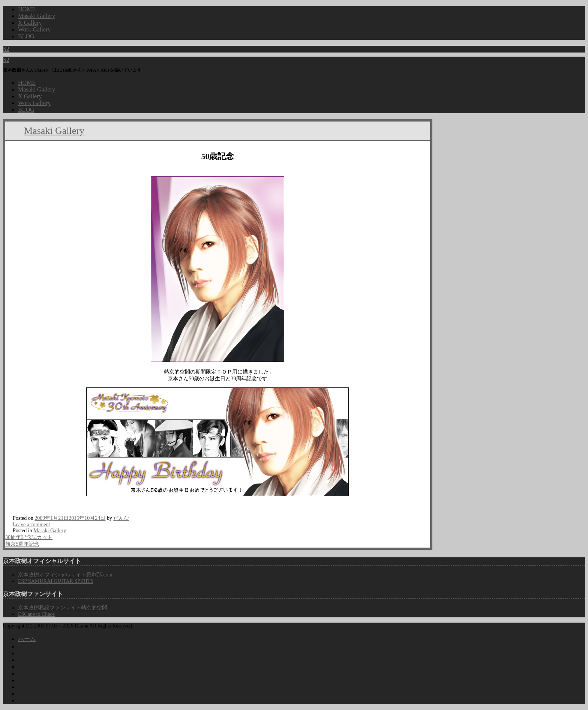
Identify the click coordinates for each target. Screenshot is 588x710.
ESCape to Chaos (36, 614)
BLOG (26, 110)
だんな (121, 518)
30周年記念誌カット (29, 537)
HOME (27, 83)
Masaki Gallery (37, 89)
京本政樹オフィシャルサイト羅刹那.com (65, 575)
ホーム (27, 639)
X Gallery (30, 96)
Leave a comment (31, 525)
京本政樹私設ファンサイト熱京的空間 (63, 608)
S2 (6, 49)
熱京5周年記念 (22, 544)
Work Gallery (34, 103)
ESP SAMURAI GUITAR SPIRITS (56, 581)
